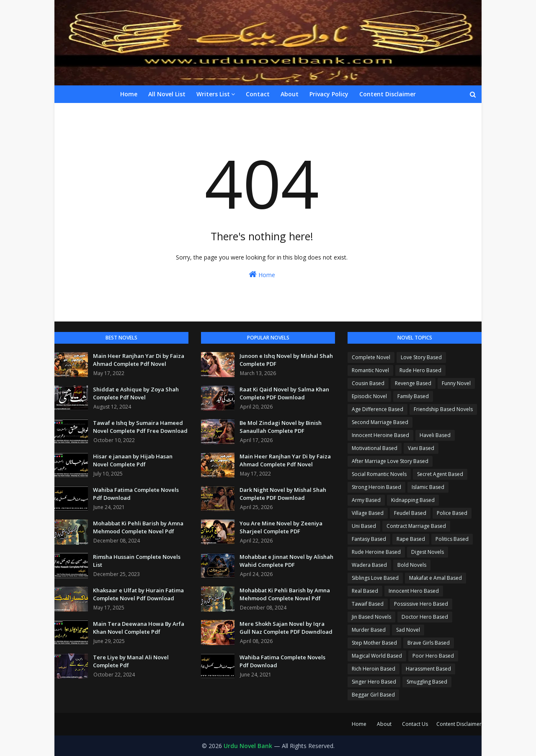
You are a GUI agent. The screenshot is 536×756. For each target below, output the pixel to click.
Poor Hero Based (433, 656)
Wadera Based (369, 565)
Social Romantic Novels (379, 474)
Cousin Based (368, 383)
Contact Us (415, 724)
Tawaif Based (368, 604)
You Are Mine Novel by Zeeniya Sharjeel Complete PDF (281, 527)
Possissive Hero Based (421, 604)
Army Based (366, 500)
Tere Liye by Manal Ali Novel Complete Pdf (131, 661)
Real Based (365, 591)
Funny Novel (456, 383)
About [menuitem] (290, 94)
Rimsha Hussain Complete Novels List (137, 561)
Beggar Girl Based (373, 695)
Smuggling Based (427, 682)
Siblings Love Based (375, 578)
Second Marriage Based (380, 422)
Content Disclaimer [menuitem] (388, 94)
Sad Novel (408, 630)
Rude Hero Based (420, 370)
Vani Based (421, 448)
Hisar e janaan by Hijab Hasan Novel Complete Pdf (133, 460)
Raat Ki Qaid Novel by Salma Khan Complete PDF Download (284, 393)
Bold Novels (412, 565)
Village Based (368, 513)
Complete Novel (371, 357)
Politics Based (452, 539)
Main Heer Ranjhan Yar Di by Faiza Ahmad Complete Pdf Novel (139, 360)
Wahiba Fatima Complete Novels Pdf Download (136, 494)
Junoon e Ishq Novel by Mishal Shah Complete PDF (286, 360)
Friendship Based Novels (443, 409)
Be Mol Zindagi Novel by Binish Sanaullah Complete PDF (281, 427)
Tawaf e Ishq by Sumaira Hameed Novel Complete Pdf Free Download (140, 427)
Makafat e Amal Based (435, 578)
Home (262, 274)
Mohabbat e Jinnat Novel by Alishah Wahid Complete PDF (286, 561)
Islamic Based (428, 487)
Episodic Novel (369, 396)
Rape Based (411, 539)
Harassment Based (428, 669)
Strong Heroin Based (376, 487)
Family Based (413, 396)
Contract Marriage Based (416, 526)
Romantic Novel (370, 370)
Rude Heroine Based (376, 552)
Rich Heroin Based (374, 669)
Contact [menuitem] (258, 94)
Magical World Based (377, 656)
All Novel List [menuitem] (167, 94)
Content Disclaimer (459, 724)
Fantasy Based (369, 539)
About (384, 724)
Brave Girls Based (429, 643)
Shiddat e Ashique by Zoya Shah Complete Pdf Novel (136, 393)
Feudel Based (410, 513)
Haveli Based (435, 435)
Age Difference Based (378, 409)
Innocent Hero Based (414, 591)
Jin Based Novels (371, 617)
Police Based (452, 513)
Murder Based (369, 630)
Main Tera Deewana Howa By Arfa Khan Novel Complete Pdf (139, 628)
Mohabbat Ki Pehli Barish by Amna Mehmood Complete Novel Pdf (138, 527)
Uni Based (364, 526)
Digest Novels (428, 552)
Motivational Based (375, 448)
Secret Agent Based (440, 474)
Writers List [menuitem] (213, 94)
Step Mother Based (374, 643)
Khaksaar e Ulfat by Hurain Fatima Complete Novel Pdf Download (138, 594)
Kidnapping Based (413, 500)
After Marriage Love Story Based (390, 461)
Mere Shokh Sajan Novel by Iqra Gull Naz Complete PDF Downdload (286, 628)
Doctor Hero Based (425, 617)
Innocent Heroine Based (380, 435)
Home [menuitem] (129, 94)
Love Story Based (421, 357)
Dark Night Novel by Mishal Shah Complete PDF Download (283, 494)
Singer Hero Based (374, 682)
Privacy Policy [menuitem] (329, 94)
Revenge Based (413, 383)
